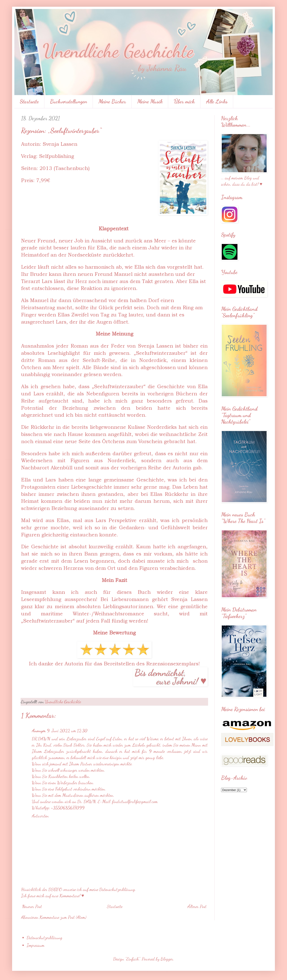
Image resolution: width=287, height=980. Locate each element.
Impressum (36, 945)
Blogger (167, 959)
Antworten (40, 816)
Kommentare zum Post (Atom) (63, 917)
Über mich (184, 101)
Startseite (29, 101)
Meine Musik (150, 101)
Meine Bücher (112, 101)
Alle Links (217, 101)
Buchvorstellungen (69, 101)
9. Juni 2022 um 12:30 (67, 731)
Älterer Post (197, 906)
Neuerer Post (32, 906)
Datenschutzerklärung (45, 938)
